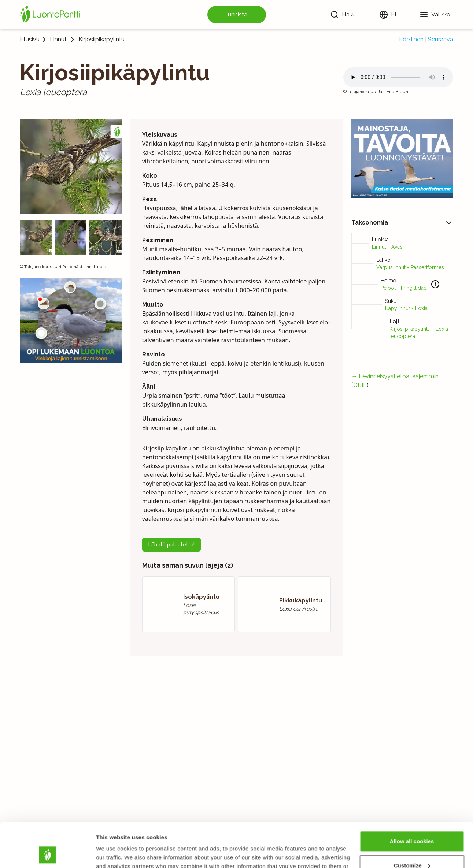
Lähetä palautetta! (171, 545)
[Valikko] (435, 15)
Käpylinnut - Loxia (406, 308)
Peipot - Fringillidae (404, 288)
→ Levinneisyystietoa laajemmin (395, 376)
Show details (113, 854)
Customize (412, 824)
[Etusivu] (51, 15)
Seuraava (441, 39)
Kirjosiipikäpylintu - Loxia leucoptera (419, 333)
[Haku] (343, 15)
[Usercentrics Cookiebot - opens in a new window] (47, 854)
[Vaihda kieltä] (388, 15)
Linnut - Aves (387, 247)
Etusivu (30, 39)
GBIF (360, 385)
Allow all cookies (412, 800)
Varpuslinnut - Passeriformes (410, 267)
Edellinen (411, 39)
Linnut (58, 40)
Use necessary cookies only (412, 848)
